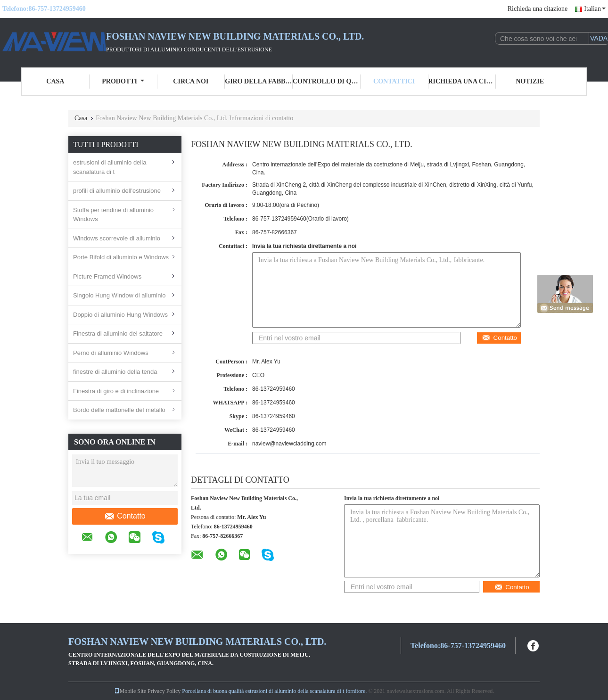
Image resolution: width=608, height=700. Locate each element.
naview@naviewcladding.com (289, 444)
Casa (55, 81)
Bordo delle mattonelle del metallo (119, 410)
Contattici (394, 81)
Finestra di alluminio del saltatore (118, 334)
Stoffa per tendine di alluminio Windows (113, 215)
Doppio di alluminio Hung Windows (120, 315)
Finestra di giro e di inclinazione (116, 391)
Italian (595, 9)
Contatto (125, 516)
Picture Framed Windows (107, 276)
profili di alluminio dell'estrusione (117, 191)
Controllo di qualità (327, 81)
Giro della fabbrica (259, 81)
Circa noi (191, 81)
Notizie (530, 81)
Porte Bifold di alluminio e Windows (121, 257)
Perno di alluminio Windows (111, 353)
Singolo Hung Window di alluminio (119, 295)
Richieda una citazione (538, 9)
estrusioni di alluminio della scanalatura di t (110, 167)
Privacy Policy (164, 691)
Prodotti (123, 81)
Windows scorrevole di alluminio (117, 238)
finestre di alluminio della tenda (115, 372)
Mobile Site (130, 691)
